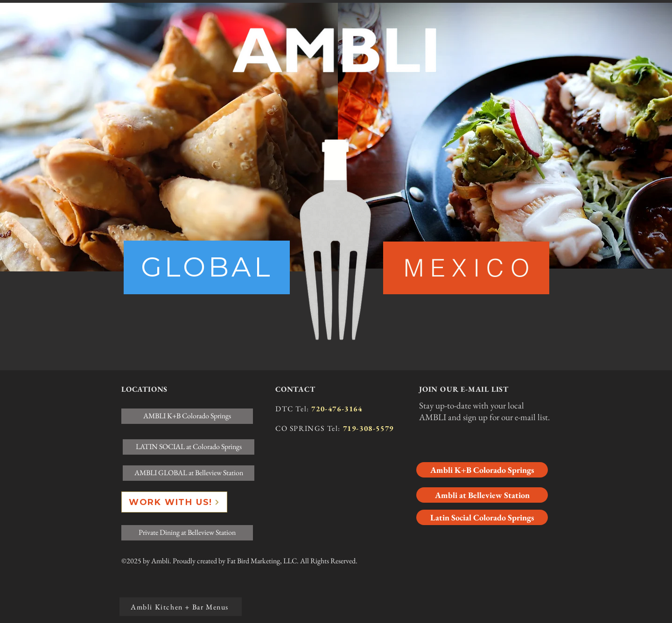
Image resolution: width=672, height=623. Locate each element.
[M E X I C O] (466, 268)
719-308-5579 (368, 428)
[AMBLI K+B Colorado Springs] (187, 416)
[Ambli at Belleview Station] (482, 495)
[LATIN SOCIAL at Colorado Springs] (189, 447)
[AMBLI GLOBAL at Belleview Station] (189, 473)
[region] (207, 267)
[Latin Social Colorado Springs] (482, 517)
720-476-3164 (337, 409)
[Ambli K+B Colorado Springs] (482, 470)
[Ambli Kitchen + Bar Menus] (181, 607)
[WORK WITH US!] (174, 502)
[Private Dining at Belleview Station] (187, 533)
